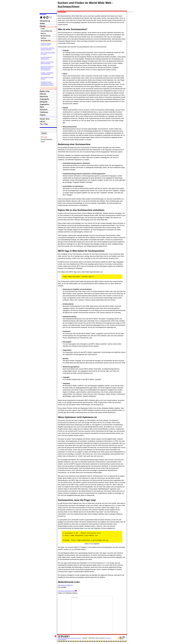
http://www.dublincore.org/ (66, 591)
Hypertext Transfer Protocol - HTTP (46, 44)
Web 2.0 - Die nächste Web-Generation (47, 63)
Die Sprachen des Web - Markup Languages (48, 49)
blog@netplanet (62, 640)
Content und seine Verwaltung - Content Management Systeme (47, 83)
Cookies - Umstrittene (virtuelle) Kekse (47, 73)
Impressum (108, 638)
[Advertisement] (92, 615)
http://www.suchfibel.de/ (65, 585)
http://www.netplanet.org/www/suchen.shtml (69, 638)
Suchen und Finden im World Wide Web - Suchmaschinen (47, 68)
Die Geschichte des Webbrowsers (46, 58)
